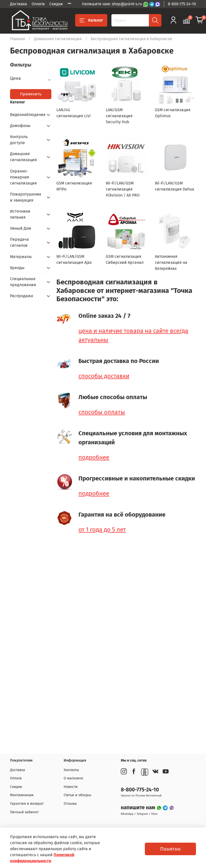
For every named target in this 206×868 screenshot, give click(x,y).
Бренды (17, 268)
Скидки (56, 4)
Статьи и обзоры (77, 795)
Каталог (91, 20)
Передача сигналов (19, 242)
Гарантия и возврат (27, 804)
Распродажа (22, 296)
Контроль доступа (19, 140)
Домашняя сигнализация (58, 39)
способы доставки (104, 376)
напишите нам (139, 808)
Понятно (170, 849)
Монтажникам (22, 795)
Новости (71, 787)
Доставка (19, 4)
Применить (31, 94)
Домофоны (20, 126)
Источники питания (20, 214)
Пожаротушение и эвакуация (26, 197)
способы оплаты (102, 412)
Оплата (38, 4)
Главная (18, 39)
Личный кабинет (24, 812)
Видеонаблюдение (27, 115)
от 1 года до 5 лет (102, 530)
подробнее (94, 457)
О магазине (73, 778)
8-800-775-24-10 (182, 4)
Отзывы (70, 804)
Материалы (21, 257)
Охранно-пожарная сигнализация (23, 177)
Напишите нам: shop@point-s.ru (113, 4)
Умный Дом (21, 228)
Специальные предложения (23, 282)
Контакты (71, 770)
